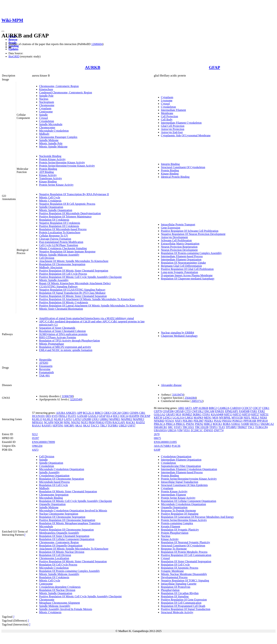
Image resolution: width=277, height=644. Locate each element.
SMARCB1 (160, 427)
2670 (157, 434)
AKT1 (188, 408)
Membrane (167, 113)
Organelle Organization (52, 504)
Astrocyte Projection (173, 129)
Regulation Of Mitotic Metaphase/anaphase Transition (70, 523)
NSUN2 (76, 422)
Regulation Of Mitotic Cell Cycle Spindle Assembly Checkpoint (75, 501)
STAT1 (178, 427)
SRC (170, 427)
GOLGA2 (160, 414)
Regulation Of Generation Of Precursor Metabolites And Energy (197, 517)
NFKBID (159, 421)
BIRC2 (213, 408)
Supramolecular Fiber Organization (181, 466)
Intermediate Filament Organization (181, 259)
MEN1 (208, 418)
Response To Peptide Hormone (178, 511)
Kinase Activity (48, 175)
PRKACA (160, 424)
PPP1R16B (250, 421)
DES (48, 416)
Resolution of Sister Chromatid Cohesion (62, 331)
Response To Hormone (174, 549)
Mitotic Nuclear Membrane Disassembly (184, 574)
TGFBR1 (113, 426)
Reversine (45, 369)
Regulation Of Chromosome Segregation (62, 264)
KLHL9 (59, 419)
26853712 (197, 401)
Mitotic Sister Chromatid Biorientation (61, 309)
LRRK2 (104, 419)
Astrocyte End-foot (172, 132)
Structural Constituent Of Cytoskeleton (183, 167)
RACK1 (131, 422)
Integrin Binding (170, 164)
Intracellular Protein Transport (178, 224)
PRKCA (170, 424)
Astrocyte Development (174, 237)
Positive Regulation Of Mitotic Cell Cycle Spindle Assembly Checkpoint (80, 277)
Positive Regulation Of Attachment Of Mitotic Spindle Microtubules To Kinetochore (87, 299)
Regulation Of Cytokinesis (54, 220)
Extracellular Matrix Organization (180, 244)
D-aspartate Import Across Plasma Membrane (187, 275)
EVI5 (55, 416)
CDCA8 (116, 413)
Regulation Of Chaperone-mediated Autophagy (188, 279)
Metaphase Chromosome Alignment (59, 603)
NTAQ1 (170, 421)
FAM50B (244, 411)
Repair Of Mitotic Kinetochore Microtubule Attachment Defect (75, 283)
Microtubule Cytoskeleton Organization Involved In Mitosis (73, 511)
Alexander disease (171, 385)
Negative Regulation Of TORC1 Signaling (185, 580)
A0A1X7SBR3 (162, 446)
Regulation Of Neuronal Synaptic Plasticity (185, 542)
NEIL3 (255, 418)
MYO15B (237, 418)
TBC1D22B (202, 427)
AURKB (93, 67)
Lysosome (167, 100)
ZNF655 (208, 430)
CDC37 (257, 408)
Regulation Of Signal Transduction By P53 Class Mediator (72, 293)
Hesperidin (45, 360)
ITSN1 (206, 414)
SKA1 (79, 426)
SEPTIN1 (58, 426)
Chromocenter (47, 127)
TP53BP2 (231, 427)
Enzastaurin (46, 366)
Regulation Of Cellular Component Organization (67, 539)
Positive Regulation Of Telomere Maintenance (65, 217)
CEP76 (158, 411)
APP (80, 413)
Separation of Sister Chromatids (57, 328)
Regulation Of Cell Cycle (53, 485)
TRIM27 (242, 427)
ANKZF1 (71, 413)
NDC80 (59, 422)
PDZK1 (209, 421)
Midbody (44, 134)
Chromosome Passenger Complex (58, 137)
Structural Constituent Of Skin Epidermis (184, 485)
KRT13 (228, 414)
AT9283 (44, 363)
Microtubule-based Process (54, 482)
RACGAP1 (119, 422)
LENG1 (167, 418)
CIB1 (142, 413)
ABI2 (181, 408)
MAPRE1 (115, 419)
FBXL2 (63, 416)
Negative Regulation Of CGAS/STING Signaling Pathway (72, 290)
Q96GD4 (37, 446)
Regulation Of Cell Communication (181, 603)
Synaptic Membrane (172, 571)
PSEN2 (199, 424)
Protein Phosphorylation (175, 533)
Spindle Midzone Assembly (55, 606)
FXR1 (254, 411)
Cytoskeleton (46, 121)
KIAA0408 (217, 414)
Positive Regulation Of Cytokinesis (59, 226)
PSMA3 (100, 422)
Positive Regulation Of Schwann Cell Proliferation (190, 231)
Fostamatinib (46, 372)
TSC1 (251, 427)
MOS (215, 418)
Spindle (43, 115)
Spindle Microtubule (51, 124)
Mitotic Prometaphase (51, 344)
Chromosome (47, 105)
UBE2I (123, 426)
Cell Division (47, 258)
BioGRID (14, 56)
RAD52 (140, 422)
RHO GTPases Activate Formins (58, 337)
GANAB (82, 416)
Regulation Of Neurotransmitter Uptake (183, 263)
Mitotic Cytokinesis (50, 201)
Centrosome (46, 112)
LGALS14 (179, 418)
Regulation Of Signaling (175, 596)
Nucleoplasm (46, 102)
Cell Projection (169, 116)
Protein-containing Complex (177, 523)
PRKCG (181, 424)
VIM (180, 430)
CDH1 (125, 413)
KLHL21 (48, 419)
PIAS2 (218, 421)
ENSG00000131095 (165, 442)
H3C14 (124, 416)
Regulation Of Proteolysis (176, 587)
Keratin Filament (171, 526)
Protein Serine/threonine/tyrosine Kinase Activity (67, 166)
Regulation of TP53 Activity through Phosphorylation (69, 341)
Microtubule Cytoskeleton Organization (62, 469)
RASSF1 (47, 426)
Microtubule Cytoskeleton (54, 131)
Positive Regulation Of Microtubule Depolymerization (70, 213)
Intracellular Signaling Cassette (179, 584)
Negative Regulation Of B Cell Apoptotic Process (67, 204)
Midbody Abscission (51, 267)
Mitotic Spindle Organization (56, 210)
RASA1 (36, 426)
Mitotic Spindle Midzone (53, 147)
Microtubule (46, 526)
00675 (157, 438)
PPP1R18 (262, 421)
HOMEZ (187, 414)
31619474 (178, 395)
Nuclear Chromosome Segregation (59, 514)
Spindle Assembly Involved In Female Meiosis (66, 609)
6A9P (157, 450)
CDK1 (266, 408)
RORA (227, 424)
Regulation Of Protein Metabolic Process (184, 552)
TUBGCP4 (261, 427)
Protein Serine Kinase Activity (56, 185)
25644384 (190, 398)
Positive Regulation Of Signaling (180, 514)
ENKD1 (220, 411)
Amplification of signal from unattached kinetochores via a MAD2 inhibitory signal (86, 318)
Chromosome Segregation (54, 495)
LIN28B (86, 419)
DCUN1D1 (38, 416)
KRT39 (158, 418)
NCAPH (49, 422)
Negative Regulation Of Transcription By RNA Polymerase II (74, 194)
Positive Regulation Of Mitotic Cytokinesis (64, 302)
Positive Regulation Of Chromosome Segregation (67, 520)
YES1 (187, 430)
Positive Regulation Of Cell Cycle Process (63, 274)
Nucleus (44, 99)
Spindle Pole (46, 96)
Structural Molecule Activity (177, 612)
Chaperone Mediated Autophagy (179, 336)
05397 (36, 438)
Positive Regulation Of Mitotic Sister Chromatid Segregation (74, 271)
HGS (178, 414)
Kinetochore (46, 89)
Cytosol (43, 118)
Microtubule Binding (51, 498)
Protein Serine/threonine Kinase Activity (62, 162)
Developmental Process (174, 577)
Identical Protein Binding (175, 177)
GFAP (214, 67)
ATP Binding (46, 172)
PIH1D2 (227, 421)
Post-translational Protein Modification (61, 242)
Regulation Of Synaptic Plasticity (180, 530)
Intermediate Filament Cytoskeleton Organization (189, 469)
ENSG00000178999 (43, 442)
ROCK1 (217, 424)
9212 (35, 434)
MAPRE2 (127, 419)
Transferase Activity (51, 178)
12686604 (97, 44)
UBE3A (172, 430)
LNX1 (95, 419)
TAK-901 (44, 376)
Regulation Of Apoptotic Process (180, 568)
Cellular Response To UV (54, 236)
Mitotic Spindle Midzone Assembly (59, 255)
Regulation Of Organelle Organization (61, 546)
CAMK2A (223, 408)
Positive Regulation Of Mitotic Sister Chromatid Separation (73, 296)
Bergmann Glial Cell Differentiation (181, 266)
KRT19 (246, 414)
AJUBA (61, 413)
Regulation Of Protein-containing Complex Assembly (191, 253)
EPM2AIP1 (232, 411)
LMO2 (189, 418)
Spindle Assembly (49, 472)
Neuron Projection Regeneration (179, 247)
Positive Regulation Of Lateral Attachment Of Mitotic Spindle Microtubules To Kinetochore (91, 306)
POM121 (238, 421)
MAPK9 (198, 418)
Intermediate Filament (173, 110)
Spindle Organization (51, 207)
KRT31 (264, 414)
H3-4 (109, 416)
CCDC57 (247, 408)
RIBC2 (208, 424)
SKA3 (87, 426)
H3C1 (116, 416)
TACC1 (95, 426)
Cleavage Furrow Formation (55, 239)
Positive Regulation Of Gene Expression (184, 600)
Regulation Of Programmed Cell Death (183, 606)
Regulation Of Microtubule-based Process (63, 229)
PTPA (109, 422)
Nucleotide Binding (50, 156)
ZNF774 (219, 430)
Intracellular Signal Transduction (180, 482)
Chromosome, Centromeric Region (59, 86)
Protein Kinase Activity (52, 159)
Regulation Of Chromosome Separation (61, 479)
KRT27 (255, 414)
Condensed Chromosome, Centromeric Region (66, 92)
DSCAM (209, 411)
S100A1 (236, 424)
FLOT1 (72, 416)
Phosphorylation (170, 590)
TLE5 (222, 427)
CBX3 (107, 413)
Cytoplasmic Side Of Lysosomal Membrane (186, 135)
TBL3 (104, 426)
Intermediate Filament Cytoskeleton (181, 123)
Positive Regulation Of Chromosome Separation (66, 530)
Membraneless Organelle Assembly (59, 533)
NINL (67, 422)
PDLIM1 (188, 421)
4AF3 (35, 450)
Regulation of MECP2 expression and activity (65, 347)
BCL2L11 (89, 413)
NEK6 (263, 418)
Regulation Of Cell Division (55, 555)
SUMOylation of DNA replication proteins (63, 334)
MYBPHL (225, 418)
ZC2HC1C (197, 430)
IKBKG (197, 414)
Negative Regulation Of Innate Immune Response (67, 252)
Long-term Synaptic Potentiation (179, 272)
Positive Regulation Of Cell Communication (186, 555)
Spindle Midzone (49, 140)
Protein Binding (48, 169)
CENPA (134, 413)
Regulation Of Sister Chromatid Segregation (64, 536)
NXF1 (178, 421)
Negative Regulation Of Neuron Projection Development (193, 234)
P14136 (176, 446)
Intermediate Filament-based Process (182, 256)
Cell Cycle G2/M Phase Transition (58, 245)
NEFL (247, 418)
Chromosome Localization (54, 558)
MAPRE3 (139, 419)
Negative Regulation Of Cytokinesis (60, 223)
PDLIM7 (199, 421)
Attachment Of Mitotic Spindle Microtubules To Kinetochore (74, 261)
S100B (245, 424)
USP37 (131, 426)
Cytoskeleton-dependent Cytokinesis (60, 587)
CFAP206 (168, 411)
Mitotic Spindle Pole (51, 143)
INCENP (145, 416)
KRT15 (237, 414)
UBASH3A (160, 430)
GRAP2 (170, 414)
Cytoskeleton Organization (54, 476)
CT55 (188, 411)
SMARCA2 (267, 424)
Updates (13, 49)
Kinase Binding (48, 182)
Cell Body (167, 120)
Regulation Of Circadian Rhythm (180, 593)
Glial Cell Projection (173, 126)
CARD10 (235, 408)
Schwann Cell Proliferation (176, 240)
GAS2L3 (93, 416)
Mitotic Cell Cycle (50, 197)
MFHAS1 (38, 422)
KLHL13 (37, 419)
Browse (13, 39)
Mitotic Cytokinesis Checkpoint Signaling (63, 248)
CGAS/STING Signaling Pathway (58, 286)
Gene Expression (171, 228)
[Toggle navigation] (3, 31)
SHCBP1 (69, 426)
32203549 (76, 399)
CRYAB (179, 411)
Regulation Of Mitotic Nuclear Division (62, 552)
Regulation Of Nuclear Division (57, 590)
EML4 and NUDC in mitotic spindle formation (66, 350)
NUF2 (84, 422)
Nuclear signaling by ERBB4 (177, 333)
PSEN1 (190, 424)
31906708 (67, 396)
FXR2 (261, 411)
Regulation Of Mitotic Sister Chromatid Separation (68, 491)
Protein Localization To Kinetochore (60, 232)
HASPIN (134, 416)
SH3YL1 (255, 424)
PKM (92, 422)
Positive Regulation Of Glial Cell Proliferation (187, 269)
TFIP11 (213, 427)
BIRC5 (99, 413)
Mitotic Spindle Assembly (54, 280)
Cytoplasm (45, 108)
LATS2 (77, 419)
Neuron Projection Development (179, 250)
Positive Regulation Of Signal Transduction (186, 609)
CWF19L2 (198, 411)
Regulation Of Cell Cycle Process (58, 565)
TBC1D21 (188, 427)
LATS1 (68, 419)
